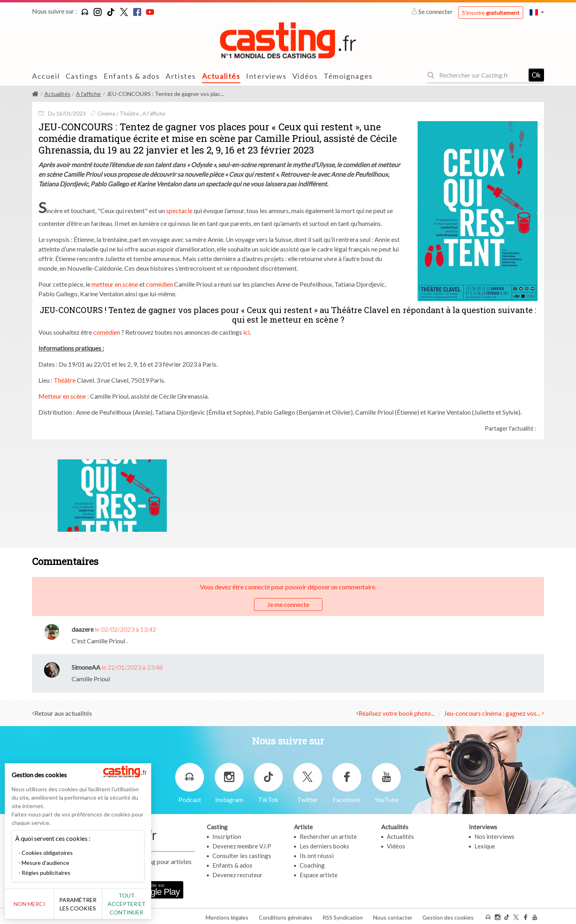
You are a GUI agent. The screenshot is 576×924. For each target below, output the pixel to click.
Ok (536, 75)
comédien (159, 284)
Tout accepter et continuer (145, 904)
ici (246, 332)
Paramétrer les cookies (89, 904)
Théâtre (65, 380)
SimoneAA (86, 667)
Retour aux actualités (63, 713)
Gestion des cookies (448, 915)
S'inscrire (491, 13)
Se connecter (433, 12)
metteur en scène (115, 284)
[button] (537, 12)
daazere (83, 629)
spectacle (179, 210)
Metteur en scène (62, 396)
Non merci (33, 904)
